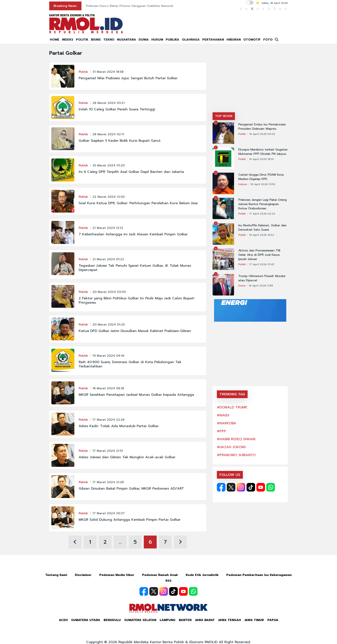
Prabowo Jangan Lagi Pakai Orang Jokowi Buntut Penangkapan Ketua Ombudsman (263, 204)
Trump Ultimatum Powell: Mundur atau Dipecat (262, 278)
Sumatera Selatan (140, 620)
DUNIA (144, 40)
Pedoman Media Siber (117, 575)
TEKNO (109, 40)
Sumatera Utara (86, 620)
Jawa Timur (254, 620)
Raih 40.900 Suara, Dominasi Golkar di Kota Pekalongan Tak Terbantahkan (130, 364)
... (120, 542)
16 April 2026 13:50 (263, 184)
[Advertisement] (250, 80)
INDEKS (68, 40)
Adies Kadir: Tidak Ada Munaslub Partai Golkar (119, 426)
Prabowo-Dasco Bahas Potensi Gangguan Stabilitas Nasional (130, 6)
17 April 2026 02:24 (262, 214)
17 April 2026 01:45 (262, 264)
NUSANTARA (126, 40)
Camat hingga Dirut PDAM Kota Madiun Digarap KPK (261, 177)
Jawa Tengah (230, 620)
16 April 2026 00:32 (262, 134)
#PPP (221, 431)
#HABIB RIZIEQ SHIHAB (236, 439)
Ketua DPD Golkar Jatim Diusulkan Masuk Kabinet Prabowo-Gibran (135, 331)
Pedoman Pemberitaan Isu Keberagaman (259, 575)
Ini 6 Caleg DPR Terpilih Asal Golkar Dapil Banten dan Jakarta (131, 172)
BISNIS (96, 40)
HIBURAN (234, 40)
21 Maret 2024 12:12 (108, 228)
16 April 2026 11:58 (261, 286)
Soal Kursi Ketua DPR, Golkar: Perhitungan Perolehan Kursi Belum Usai (138, 203)
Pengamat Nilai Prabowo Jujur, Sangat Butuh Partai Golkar (128, 78)
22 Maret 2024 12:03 (109, 197)
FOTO (268, 40)
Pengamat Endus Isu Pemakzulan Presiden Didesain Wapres (262, 127)
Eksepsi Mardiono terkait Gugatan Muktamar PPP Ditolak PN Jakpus (263, 152)
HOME (55, 40)
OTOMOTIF (252, 40)
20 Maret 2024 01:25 (109, 325)
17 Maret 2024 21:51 (108, 451)
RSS (168, 581)
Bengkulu (112, 620)
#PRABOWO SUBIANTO (236, 455)
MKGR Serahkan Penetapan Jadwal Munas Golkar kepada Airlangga (136, 395)
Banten (185, 620)
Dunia (242, 286)
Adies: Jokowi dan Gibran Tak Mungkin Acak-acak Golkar (127, 457)
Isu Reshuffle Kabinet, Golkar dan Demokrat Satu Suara (262, 228)
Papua (273, 620)
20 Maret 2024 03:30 (109, 292)
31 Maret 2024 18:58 (108, 72)
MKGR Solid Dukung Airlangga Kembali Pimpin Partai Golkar (130, 520)
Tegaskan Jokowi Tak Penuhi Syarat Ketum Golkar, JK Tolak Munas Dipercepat (135, 268)
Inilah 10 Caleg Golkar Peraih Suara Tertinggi (117, 109)
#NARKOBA (227, 423)
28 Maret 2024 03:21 (109, 103)
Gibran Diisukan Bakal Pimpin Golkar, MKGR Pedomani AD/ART (131, 489)
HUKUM (157, 40)
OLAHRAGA (191, 40)
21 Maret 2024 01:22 (108, 259)
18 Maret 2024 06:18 (108, 388)
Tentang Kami (56, 575)
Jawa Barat (205, 620)
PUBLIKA (172, 40)
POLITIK (82, 40)
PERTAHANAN (213, 40)
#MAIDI (223, 415)
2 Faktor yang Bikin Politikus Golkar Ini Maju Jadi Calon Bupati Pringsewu (136, 300)
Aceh (63, 620)
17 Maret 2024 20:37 (109, 513)
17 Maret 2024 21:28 (108, 482)
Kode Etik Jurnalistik (202, 575)
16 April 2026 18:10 (261, 159)
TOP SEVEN (224, 116)
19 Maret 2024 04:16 (108, 356)
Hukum (243, 184)
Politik (83, 72)
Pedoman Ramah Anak (160, 575)
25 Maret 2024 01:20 (109, 165)
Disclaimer (83, 575)
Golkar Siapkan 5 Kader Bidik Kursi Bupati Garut (120, 141)
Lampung (168, 620)
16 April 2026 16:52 (262, 235)
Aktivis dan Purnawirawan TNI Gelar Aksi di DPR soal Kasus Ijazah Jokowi (259, 255)
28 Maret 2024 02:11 (108, 134)
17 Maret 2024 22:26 (108, 420)
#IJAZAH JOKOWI (231, 447)
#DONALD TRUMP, (232, 407)
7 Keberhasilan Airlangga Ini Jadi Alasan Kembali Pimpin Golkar (133, 234)
